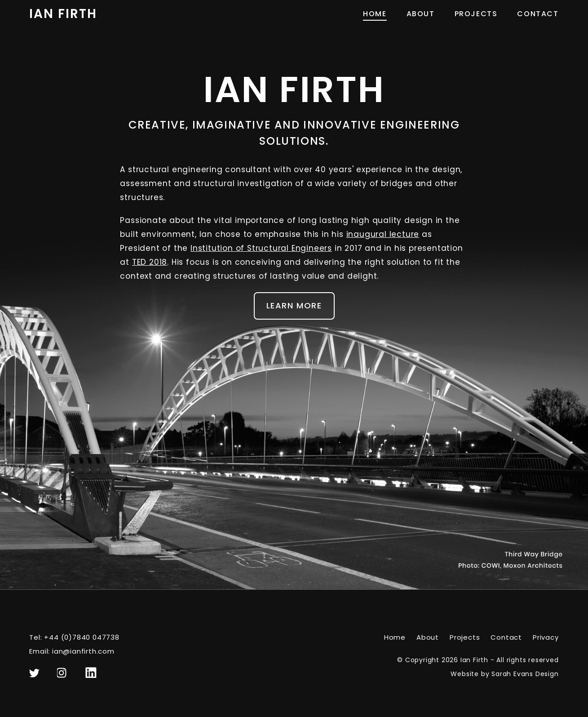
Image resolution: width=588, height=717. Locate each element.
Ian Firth (63, 14)
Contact (538, 14)
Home (375, 14)
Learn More (294, 305)
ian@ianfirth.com (83, 651)
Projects (476, 14)
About (421, 14)
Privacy (546, 637)
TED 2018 (150, 262)
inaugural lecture (383, 234)
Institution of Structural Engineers (261, 248)
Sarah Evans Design (525, 674)
